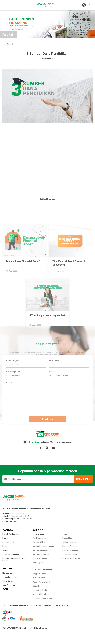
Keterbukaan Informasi (72, 558)
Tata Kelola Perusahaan (42, 570)
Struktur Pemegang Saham (43, 546)
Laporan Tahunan (70, 546)
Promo (5, 538)
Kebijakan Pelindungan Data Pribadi (14, 559)
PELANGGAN (8, 530)
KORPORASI (38, 530)
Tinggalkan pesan (10, 577)
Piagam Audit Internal (41, 582)
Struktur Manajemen (41, 554)
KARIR (5, 589)
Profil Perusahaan (40, 538)
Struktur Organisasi (40, 550)
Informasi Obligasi (70, 554)
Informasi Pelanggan (11, 554)
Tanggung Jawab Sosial (42, 598)
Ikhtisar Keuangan (70, 542)
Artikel (5, 550)
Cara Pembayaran (10, 585)
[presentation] (47, 405)
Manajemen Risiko (40, 590)
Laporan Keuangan (70, 550)
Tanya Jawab (8, 581)
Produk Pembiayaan (11, 534)
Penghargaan (38, 563)
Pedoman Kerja (39, 578)
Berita (5, 546)
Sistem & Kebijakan (40, 594)
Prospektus (67, 538)
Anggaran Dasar (39, 574)
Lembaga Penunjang (41, 558)
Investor (66, 534)
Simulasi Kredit (8, 542)
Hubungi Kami (8, 573)
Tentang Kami (38, 534)
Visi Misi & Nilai (39, 542)
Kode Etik (36, 586)
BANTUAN (7, 569)
